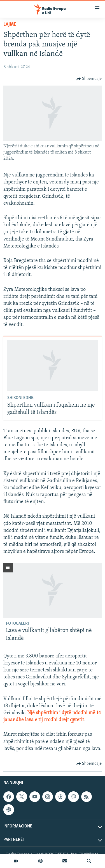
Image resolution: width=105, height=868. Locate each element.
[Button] (89, 79)
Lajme (10, 24)
